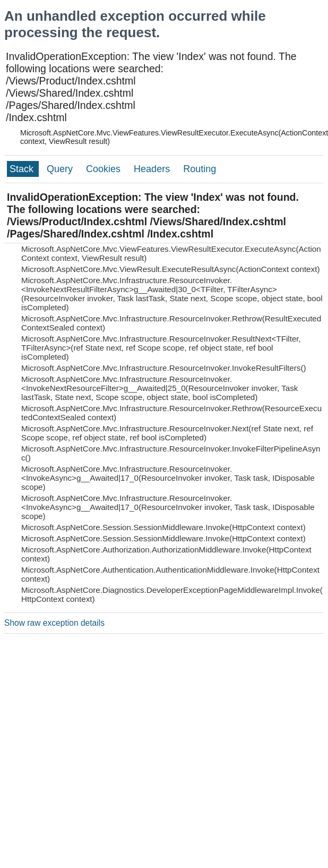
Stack (23, 169)
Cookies (105, 169)
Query (61, 169)
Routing (200, 169)
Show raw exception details (54, 623)
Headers (153, 169)
